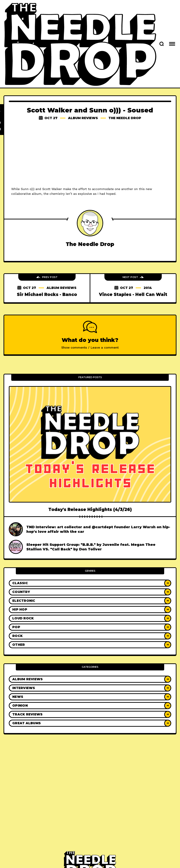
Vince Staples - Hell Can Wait (133, 294)
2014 (148, 288)
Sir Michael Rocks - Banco (47, 294)
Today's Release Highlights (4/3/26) (90, 509)
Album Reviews (83, 118)
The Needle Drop (125, 118)
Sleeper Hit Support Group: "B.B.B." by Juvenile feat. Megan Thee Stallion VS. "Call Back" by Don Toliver (91, 547)
